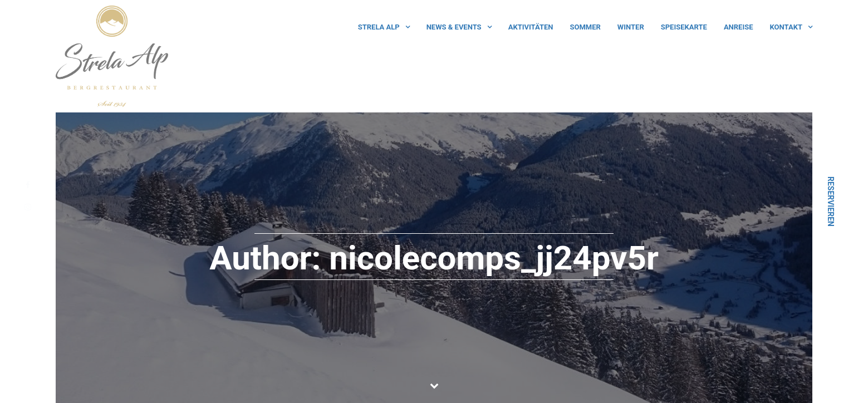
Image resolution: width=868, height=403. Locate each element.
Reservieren (831, 202)
